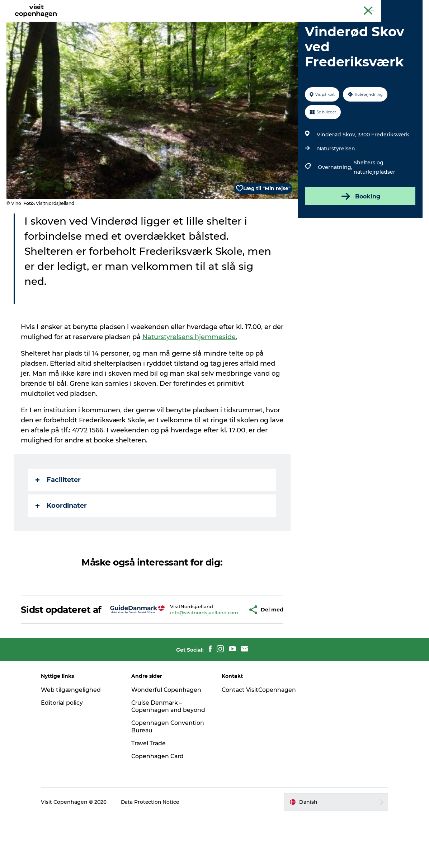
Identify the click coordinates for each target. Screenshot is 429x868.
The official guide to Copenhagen (290, 7)
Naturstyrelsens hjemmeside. (203, 371)
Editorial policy (67, 747)
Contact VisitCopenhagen (247, 738)
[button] (230, 649)
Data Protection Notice (155, 854)
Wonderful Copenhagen (169, 734)
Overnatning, (335, 201)
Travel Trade (151, 795)
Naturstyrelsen (336, 183)
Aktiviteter (111, 23)
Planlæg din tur (243, 23)
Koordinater (62, 540)
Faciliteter (59, 514)
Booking (360, 230)
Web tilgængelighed (75, 734)
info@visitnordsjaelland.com (187, 652)
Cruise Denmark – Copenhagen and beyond (160, 755)
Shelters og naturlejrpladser (374, 201)
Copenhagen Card (403, 7)
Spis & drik (150, 23)
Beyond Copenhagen (354, 7)
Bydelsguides (193, 23)
